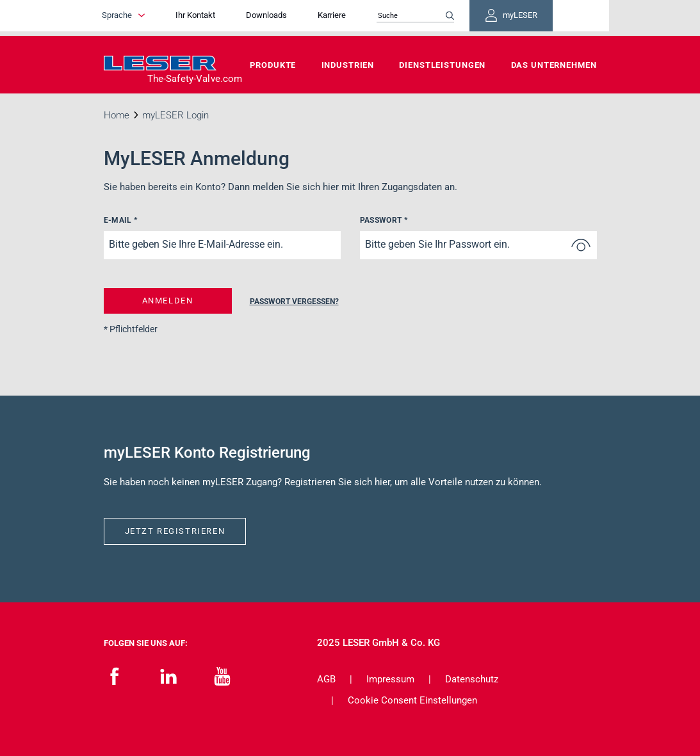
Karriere (364, 18)
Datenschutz (472, 679)
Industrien (348, 65)
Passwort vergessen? (292, 302)
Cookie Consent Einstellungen (412, 700)
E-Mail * (121, 220)
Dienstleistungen (442, 65)
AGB (326, 679)
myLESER (555, 18)
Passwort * (384, 220)
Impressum (390, 679)
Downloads (299, 18)
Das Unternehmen (554, 65)
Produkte (273, 65)
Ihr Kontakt (228, 18)
